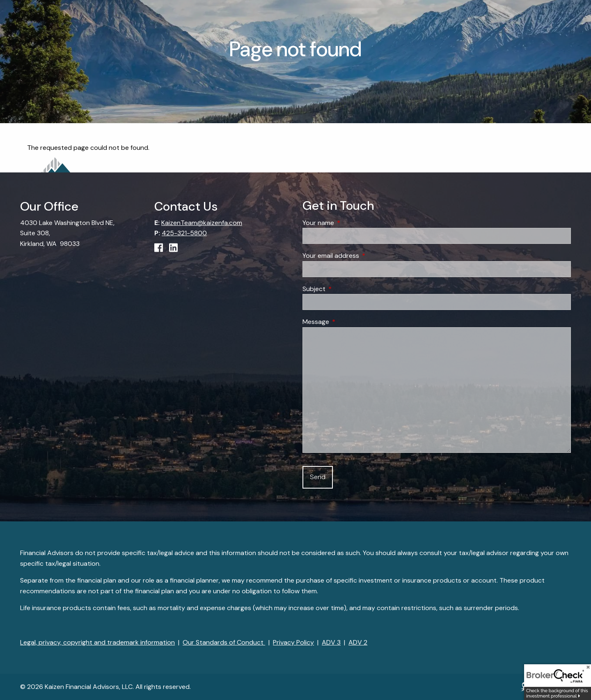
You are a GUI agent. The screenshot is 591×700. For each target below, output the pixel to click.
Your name (350, 223)
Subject (345, 289)
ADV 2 (358, 642)
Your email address (362, 256)
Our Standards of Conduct (224, 642)
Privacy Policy (293, 642)
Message (347, 322)
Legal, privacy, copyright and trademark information (97, 642)
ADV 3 (331, 642)
